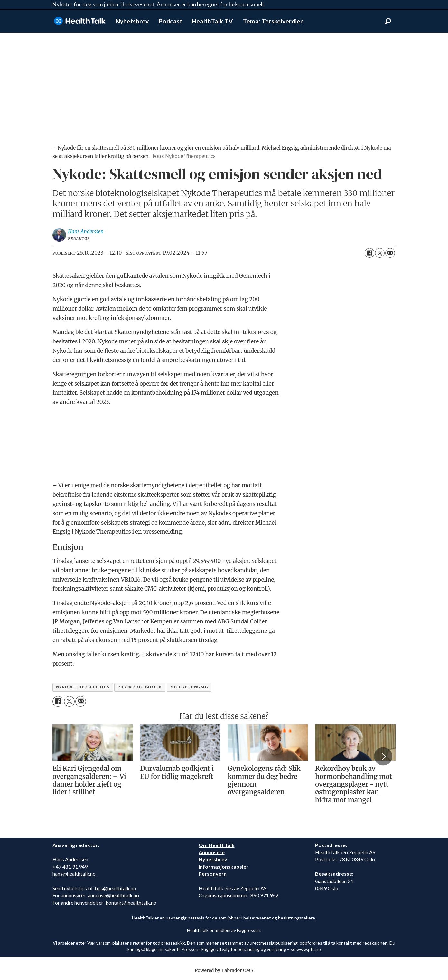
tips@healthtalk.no (115, 888)
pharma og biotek (140, 687)
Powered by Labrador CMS (224, 970)
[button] (383, 756)
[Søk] (388, 21)
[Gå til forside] (80, 21)
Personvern (213, 874)
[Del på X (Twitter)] (380, 253)
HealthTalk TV (212, 21)
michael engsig (189, 687)
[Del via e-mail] (390, 253)
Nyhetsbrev (132, 21)
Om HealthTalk (217, 845)
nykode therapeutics (83, 687)
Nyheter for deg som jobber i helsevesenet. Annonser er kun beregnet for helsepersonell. (159, 4)
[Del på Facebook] (369, 253)
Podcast (170, 21)
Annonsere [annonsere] (212, 852)
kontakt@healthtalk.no (131, 903)
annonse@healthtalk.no (113, 895)
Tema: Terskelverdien (273, 21)
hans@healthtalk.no (74, 874)
